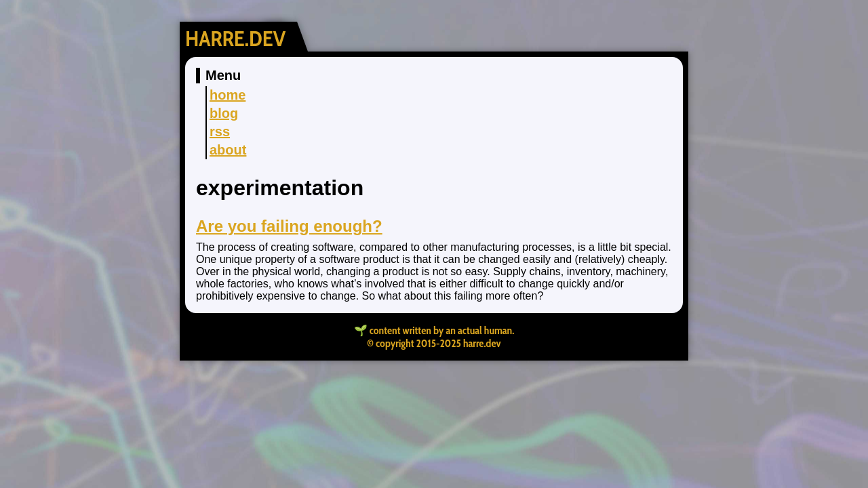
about (228, 150)
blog (224, 113)
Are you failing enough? (289, 226)
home (228, 95)
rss (220, 131)
